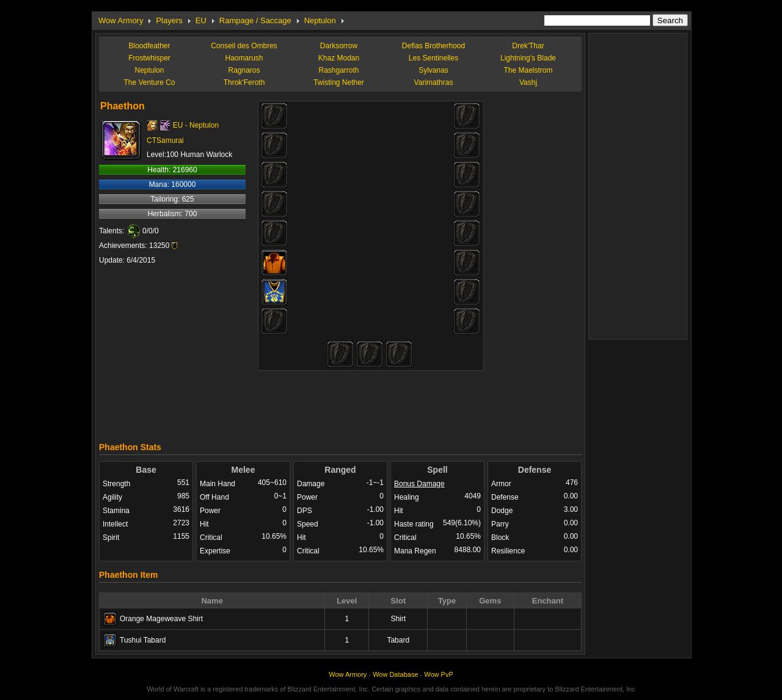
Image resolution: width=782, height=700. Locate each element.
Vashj (528, 82)
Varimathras (434, 82)
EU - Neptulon (196, 125)
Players (169, 20)
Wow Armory (121, 20)
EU (201, 20)
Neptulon (320, 20)
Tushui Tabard (143, 640)
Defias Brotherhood (433, 46)
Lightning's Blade (528, 58)
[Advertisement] (340, 403)
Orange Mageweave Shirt (161, 619)
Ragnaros (244, 70)
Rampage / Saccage (255, 20)
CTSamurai (165, 140)
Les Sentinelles (433, 58)
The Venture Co (149, 82)
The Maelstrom (528, 70)
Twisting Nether (339, 82)
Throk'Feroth (244, 82)
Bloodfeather (149, 46)
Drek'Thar (528, 46)
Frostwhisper (149, 58)
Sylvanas (433, 70)
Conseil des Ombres (244, 46)
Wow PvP (438, 674)
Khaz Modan (339, 58)
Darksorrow (339, 46)
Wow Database (395, 674)
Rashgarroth (338, 70)
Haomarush (244, 58)
